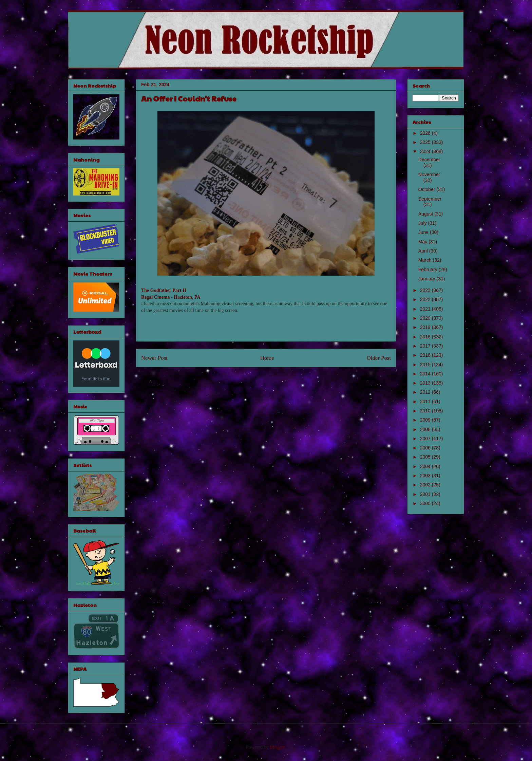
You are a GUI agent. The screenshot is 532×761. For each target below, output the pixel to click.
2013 (426, 383)
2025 (426, 142)
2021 (426, 309)
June (424, 232)
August (426, 214)
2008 (426, 429)
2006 (426, 448)
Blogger (277, 747)
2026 (426, 133)
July (423, 223)
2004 (426, 466)
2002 (426, 485)
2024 (426, 151)
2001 (426, 494)
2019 (426, 327)
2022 (426, 299)
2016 (426, 355)
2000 (426, 503)
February (429, 270)
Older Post (379, 358)
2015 (426, 365)
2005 (426, 457)
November (429, 174)
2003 (426, 476)
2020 (426, 318)
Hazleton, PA (187, 297)
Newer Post (154, 358)
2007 (426, 439)
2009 (426, 420)
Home (267, 358)
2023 (426, 290)
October (427, 189)
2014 (426, 374)
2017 (426, 346)
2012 (426, 392)
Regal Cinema (155, 297)
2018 (426, 337)
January (427, 279)
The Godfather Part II (164, 290)
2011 (426, 402)
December (429, 160)
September (430, 199)
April (424, 251)
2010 (426, 411)
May (423, 242)
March (426, 260)
